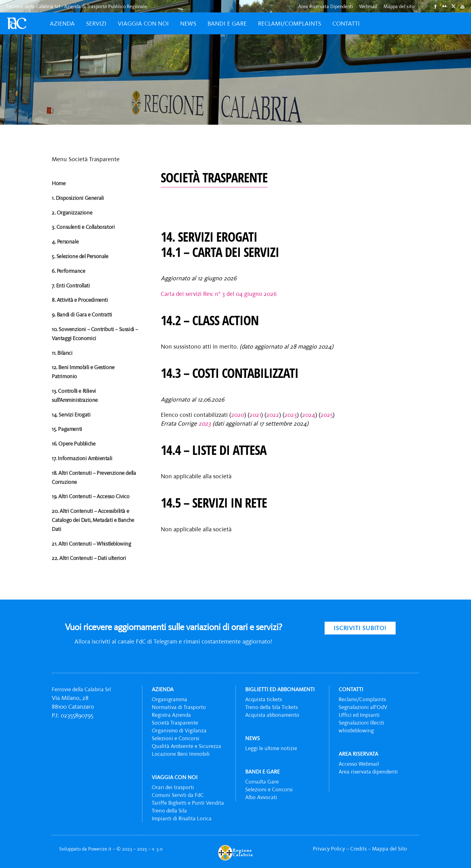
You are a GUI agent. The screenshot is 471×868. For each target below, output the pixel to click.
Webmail (368, 6)
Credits (358, 849)
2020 (238, 415)
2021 (255, 415)
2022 (273, 415)
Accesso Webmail (359, 764)
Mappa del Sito (390, 849)
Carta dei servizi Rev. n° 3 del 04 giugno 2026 (219, 294)
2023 (291, 415)
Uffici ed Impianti (359, 715)
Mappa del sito (399, 6)
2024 (309, 415)
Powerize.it (100, 849)
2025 (327, 415)
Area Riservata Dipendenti (326, 6)
